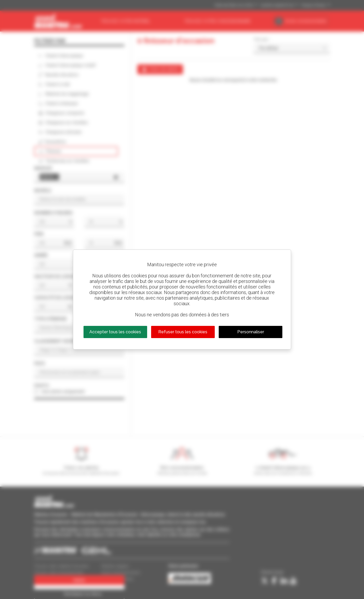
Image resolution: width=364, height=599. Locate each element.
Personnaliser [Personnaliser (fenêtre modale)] (251, 332)
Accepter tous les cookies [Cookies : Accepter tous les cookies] (115, 332)
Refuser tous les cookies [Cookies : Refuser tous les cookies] (183, 332)
